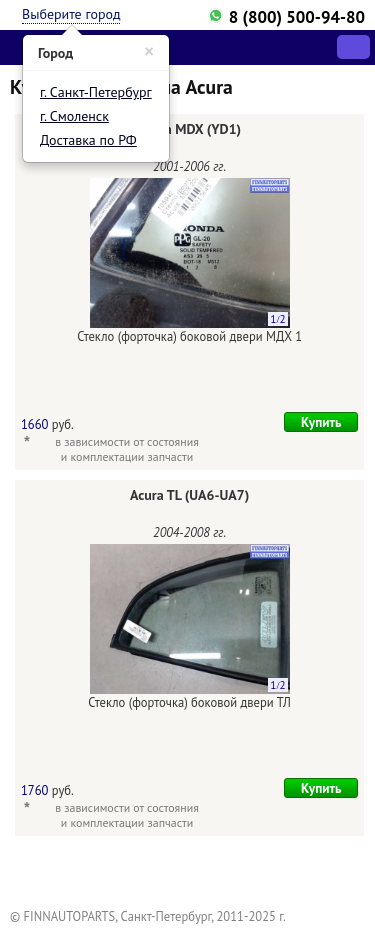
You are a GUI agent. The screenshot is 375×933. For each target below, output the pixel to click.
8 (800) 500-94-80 (297, 17)
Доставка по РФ (88, 140)
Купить (321, 422)
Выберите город (71, 14)
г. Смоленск (74, 116)
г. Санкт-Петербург (96, 92)
